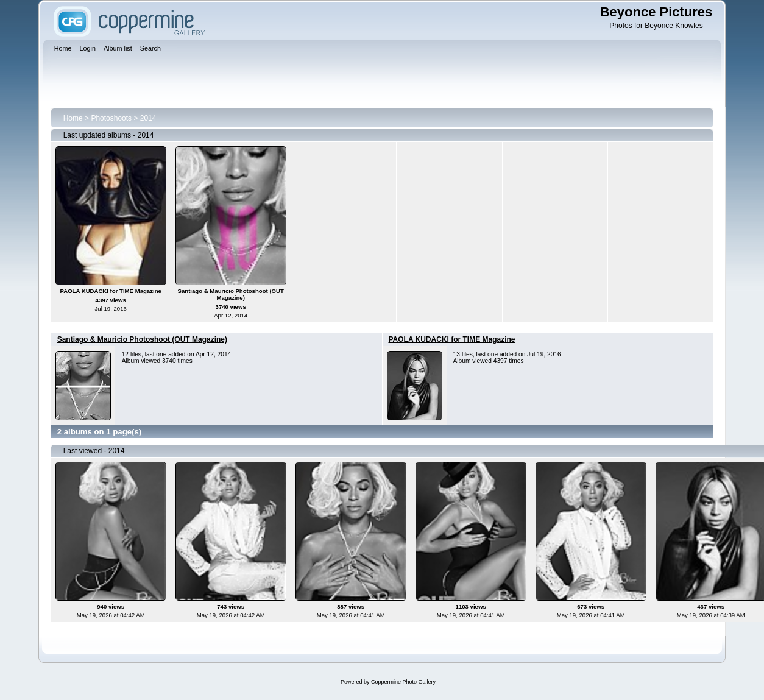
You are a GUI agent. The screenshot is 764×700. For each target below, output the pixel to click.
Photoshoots (111, 118)
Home (73, 118)
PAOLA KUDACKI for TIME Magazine (452, 339)
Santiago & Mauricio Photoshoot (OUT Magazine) (142, 339)
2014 (148, 118)
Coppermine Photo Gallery (403, 682)
